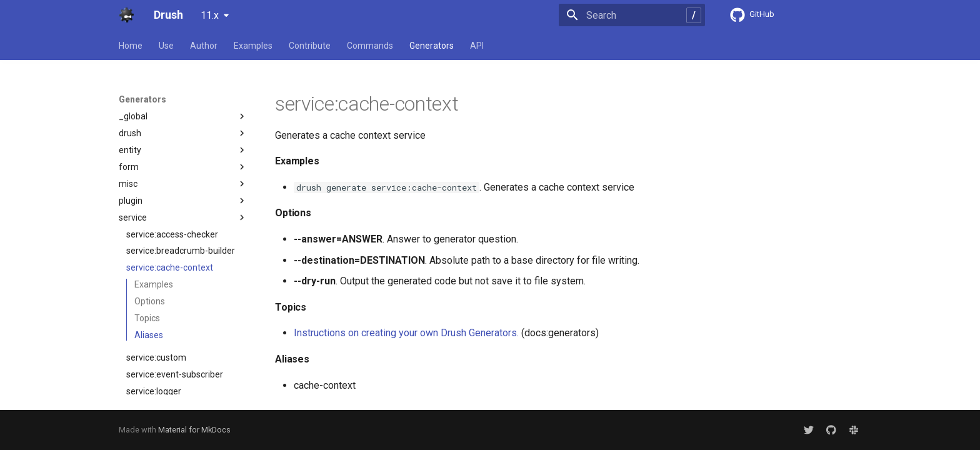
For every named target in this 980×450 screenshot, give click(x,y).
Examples (253, 46)
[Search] (632, 15)
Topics (147, 233)
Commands (370, 46)
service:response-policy (172, 390)
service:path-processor (172, 357)
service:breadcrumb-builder (181, 166)
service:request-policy (169, 373)
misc (183, 99)
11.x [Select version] (210, 15)
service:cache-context (170, 182)
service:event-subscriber (175, 289)
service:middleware (165, 323)
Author (204, 46)
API (477, 46)
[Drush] (126, 15)
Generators (432, 46)
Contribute (310, 46)
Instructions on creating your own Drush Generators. (406, 333)
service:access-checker (172, 149)
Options (150, 216)
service (183, 132)
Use (166, 46)
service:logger (154, 306)
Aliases (149, 250)
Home (131, 46)
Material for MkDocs (194, 430)
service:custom (156, 272)
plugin (183, 116)
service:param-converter (175, 340)
